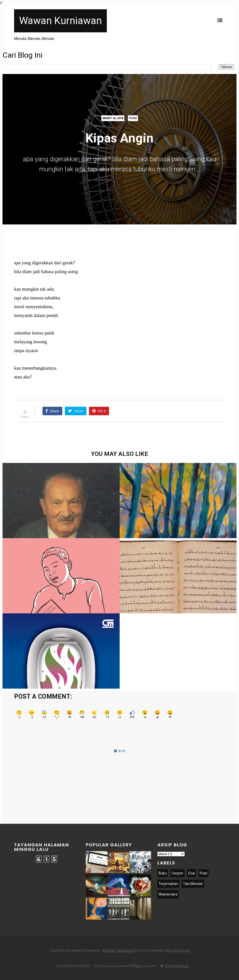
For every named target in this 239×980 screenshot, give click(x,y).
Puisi (133, 118)
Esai (192, 873)
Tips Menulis (193, 884)
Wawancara (168, 894)
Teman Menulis (177, 966)
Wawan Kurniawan (60, 21)
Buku (163, 873)
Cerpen (177, 873)
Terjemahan (168, 884)
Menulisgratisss (178, 950)
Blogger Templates (118, 950)
